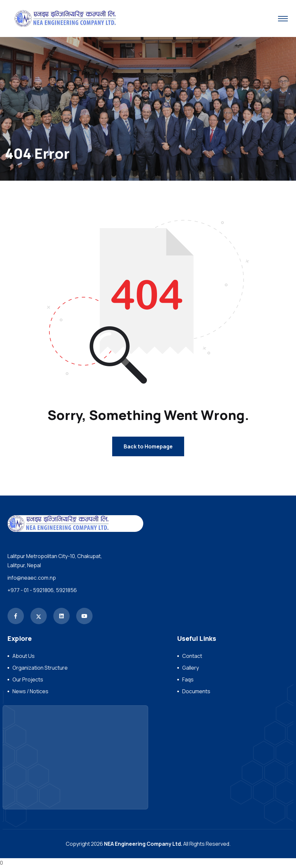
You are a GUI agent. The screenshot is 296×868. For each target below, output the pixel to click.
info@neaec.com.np (32, 578)
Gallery (191, 668)
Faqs (188, 680)
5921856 (66, 591)
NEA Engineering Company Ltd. (143, 844)
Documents (196, 692)
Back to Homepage (148, 447)
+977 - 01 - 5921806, (31, 591)
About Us (24, 657)
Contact (192, 657)
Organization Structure (40, 668)
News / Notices (30, 692)
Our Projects (28, 680)
